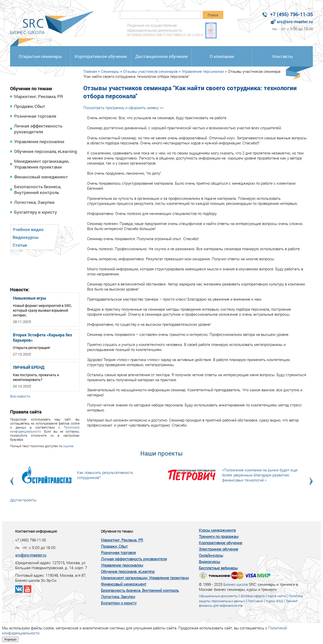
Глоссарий (255, 601)
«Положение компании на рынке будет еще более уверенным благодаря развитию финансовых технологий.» (260, 475)
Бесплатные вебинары (218, 568)
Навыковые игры (30, 298)
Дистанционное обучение (161, 56)
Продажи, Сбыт (30, 106)
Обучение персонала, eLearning (46, 151)
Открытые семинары (40, 56)
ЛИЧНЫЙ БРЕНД (29, 367)
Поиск (213, 15)
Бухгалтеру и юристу (36, 212)
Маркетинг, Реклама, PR (38, 96)
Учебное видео (28, 229)
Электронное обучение (219, 549)
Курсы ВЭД (274, 601)
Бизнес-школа (236, 584)
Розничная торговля (35, 116)
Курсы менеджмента (217, 530)
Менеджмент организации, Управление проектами (42, 164)
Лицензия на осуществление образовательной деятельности (165, 30)
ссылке (68, 446)
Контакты (283, 56)
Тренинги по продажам (219, 536)
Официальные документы (218, 596)
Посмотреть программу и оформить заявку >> (124, 108)
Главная (90, 71)
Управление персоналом (39, 141)
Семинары (110, 71)
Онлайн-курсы (211, 555)
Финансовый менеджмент (41, 177)
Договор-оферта (253, 596)
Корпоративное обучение (101, 56)
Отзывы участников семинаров (150, 71)
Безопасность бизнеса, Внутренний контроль (38, 189)
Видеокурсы (26, 237)
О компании (222, 56)
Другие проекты (23, 500)
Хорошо (10, 639)
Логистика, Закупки (34, 202)
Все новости (20, 396)
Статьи (20, 245)
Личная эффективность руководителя (38, 129)
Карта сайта (277, 596)
